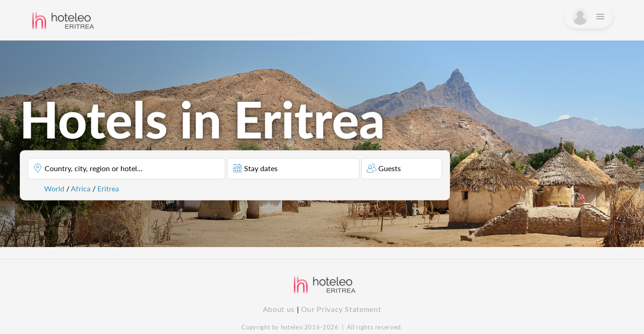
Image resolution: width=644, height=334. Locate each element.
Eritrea (108, 188)
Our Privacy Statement (341, 309)
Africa (81, 188)
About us (279, 309)
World (54, 188)
